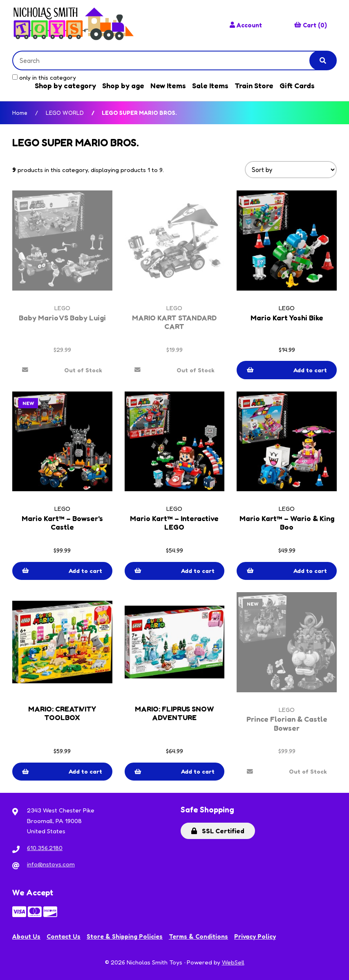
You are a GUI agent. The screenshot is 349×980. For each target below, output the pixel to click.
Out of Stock (63, 370)
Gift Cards (297, 85)
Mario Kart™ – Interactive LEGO (174, 523)
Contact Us (64, 936)
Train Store (254, 85)
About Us (26, 936)
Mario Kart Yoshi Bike (287, 318)
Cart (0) (311, 25)
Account (246, 25)
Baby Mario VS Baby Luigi (62, 318)
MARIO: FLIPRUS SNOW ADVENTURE (174, 713)
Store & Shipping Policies (125, 936)
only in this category (44, 77)
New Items (168, 85)
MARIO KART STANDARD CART (174, 322)
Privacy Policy (255, 936)
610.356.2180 (45, 848)
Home (20, 113)
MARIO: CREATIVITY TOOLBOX (62, 713)
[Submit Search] (323, 60)
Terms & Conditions (198, 936)
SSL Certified (218, 831)
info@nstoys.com (51, 864)
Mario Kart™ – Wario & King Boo (287, 523)
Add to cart (287, 370)
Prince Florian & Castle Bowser (287, 723)
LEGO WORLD (65, 113)
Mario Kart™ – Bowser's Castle (62, 523)
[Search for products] (167, 60)
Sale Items (210, 85)
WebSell (233, 962)
